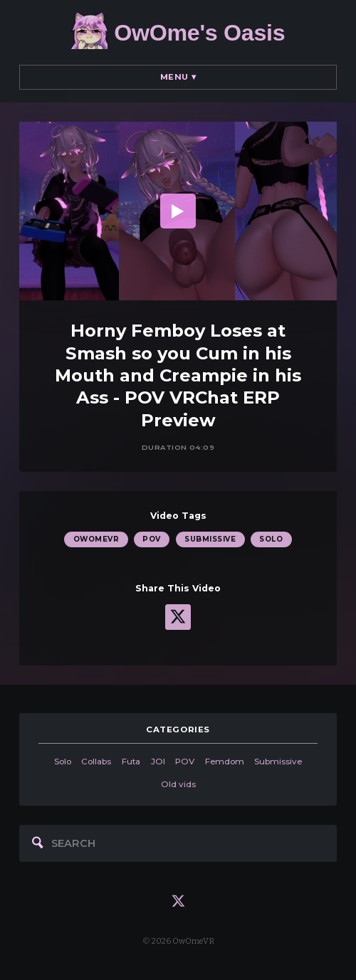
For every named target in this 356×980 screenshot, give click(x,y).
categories (178, 729)
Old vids (178, 784)
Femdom (225, 762)
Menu (178, 77)
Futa (131, 762)
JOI (158, 762)
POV (151, 539)
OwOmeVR (96, 539)
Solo (271, 539)
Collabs (96, 762)
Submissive (210, 539)
